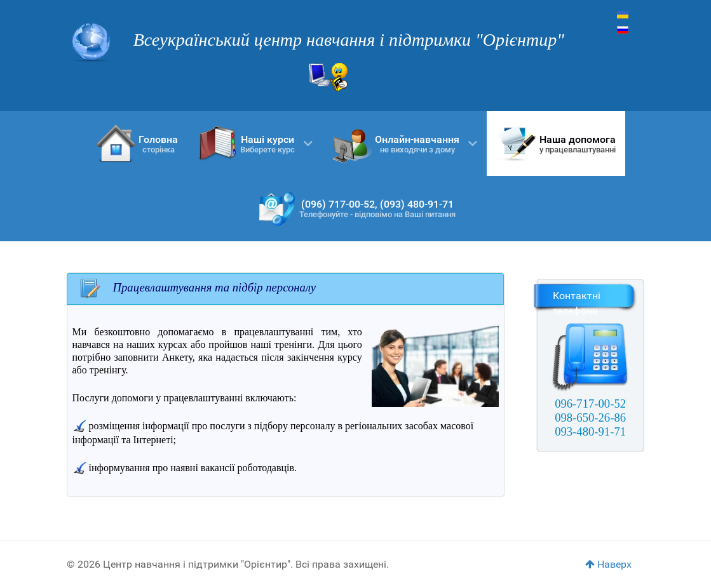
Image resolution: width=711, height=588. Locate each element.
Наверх (608, 564)
